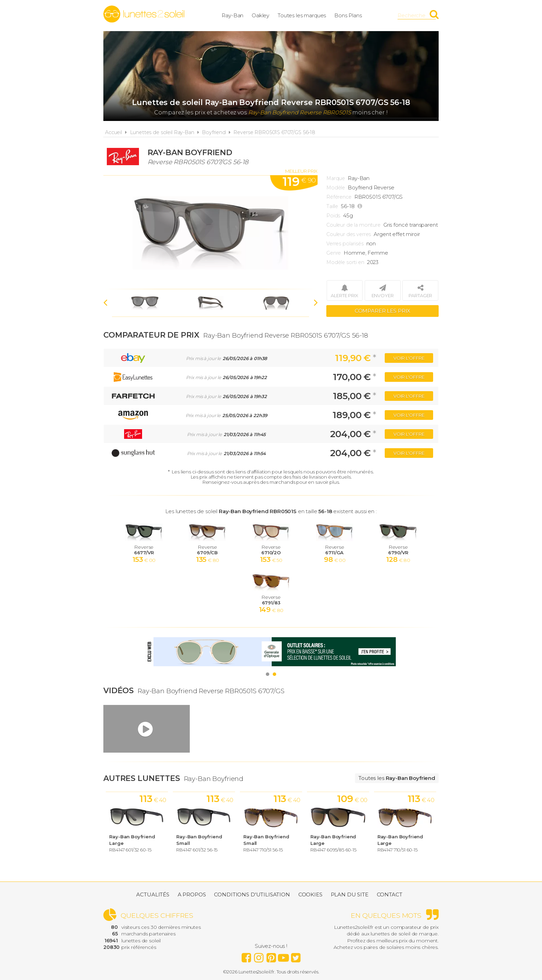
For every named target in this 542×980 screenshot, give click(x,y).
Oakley (260, 15)
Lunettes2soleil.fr (144, 14)
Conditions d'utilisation (252, 894)
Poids (333, 216)
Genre (334, 253)
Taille (332, 206)
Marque (336, 178)
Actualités (153, 894)
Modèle (336, 188)
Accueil (114, 132)
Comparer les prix (382, 311)
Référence (339, 197)
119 (299, 182)
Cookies (310, 894)
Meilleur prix (301, 171)
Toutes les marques (302, 15)
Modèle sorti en (345, 262)
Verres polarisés (345, 244)
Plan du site (350, 894)
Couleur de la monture (353, 225)
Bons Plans (348, 15)
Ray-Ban (232, 15)
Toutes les (397, 778)
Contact (390, 894)
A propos (192, 894)
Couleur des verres (349, 234)
